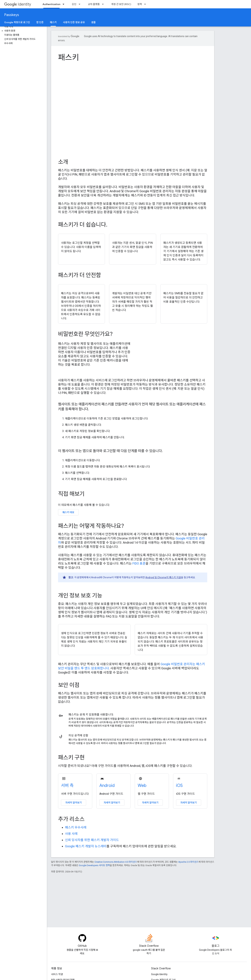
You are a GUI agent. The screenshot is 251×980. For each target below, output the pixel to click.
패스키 (69, 57)
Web (142, 785)
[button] (23, 31)
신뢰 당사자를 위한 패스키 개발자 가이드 (92, 840)
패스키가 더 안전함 (79, 275)
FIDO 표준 (139, 563)
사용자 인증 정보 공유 (74, 22)
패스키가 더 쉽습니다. (83, 225)
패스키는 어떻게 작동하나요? (91, 526)
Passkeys (12, 15)
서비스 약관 (57, 974)
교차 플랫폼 (94, 4)
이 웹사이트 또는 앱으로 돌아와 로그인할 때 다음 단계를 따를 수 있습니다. (110, 451)
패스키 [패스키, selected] (53, 22)
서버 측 (67, 785)
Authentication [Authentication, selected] (51, 4)
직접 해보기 (71, 494)
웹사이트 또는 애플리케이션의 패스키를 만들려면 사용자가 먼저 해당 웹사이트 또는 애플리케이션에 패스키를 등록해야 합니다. (132, 407)
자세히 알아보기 (74, 803)
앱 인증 (40, 22)
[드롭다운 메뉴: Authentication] (64, 4)
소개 (63, 162)
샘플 (93, 22)
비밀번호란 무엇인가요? (85, 334)
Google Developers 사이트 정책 (94, 865)
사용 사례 (71, 834)
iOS (179, 785)
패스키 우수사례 (76, 827)
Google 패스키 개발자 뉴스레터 (86, 846)
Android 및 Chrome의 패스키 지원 (163, 577)
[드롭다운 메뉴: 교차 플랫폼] (104, 4)
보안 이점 (69, 685)
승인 (74, 4)
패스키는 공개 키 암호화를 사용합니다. (91, 715)
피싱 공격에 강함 (78, 735)
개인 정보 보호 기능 (80, 596)
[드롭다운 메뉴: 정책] (146, 4)
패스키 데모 (68, 512)
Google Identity (159, 974)
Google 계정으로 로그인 (17, 22)
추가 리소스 (71, 819)
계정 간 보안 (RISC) (121, 4)
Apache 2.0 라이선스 (188, 862)
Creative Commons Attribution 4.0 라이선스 (116, 862)
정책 (140, 4)
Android (107, 785)
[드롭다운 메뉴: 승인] (81, 4)
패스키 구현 (71, 757)
